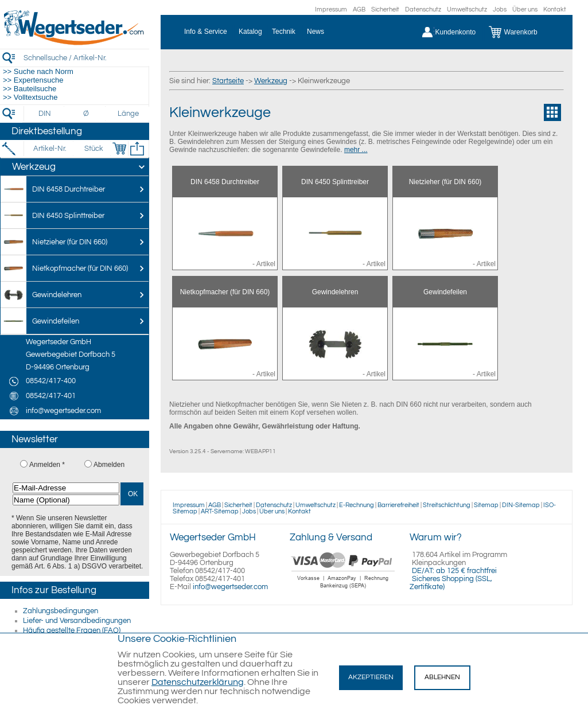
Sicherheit (385, 9)
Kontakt (555, 9)
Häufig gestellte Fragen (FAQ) (72, 630)
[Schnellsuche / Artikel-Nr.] (86, 58)
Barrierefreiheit (398, 505)
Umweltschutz (467, 9)
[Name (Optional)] (66, 500)
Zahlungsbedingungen (61, 611)
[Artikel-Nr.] (50, 149)
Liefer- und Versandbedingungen (77, 621)
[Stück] (93, 149)
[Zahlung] (343, 590)
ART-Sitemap (220, 511)
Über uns (525, 9)
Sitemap (486, 505)
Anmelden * (47, 465)
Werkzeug (271, 81)
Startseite (228, 81)
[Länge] (128, 114)
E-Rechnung (357, 505)
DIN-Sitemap (521, 505)
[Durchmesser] (87, 114)
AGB (359, 9)
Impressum (331, 9)
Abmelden (109, 465)
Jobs (500, 9)
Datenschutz (423, 9)
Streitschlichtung (447, 505)
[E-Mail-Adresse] (66, 488)
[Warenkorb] (522, 32)
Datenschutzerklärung (198, 682)
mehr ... (356, 150)
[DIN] (45, 114)
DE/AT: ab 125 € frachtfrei (454, 571)
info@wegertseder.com (230, 587)
